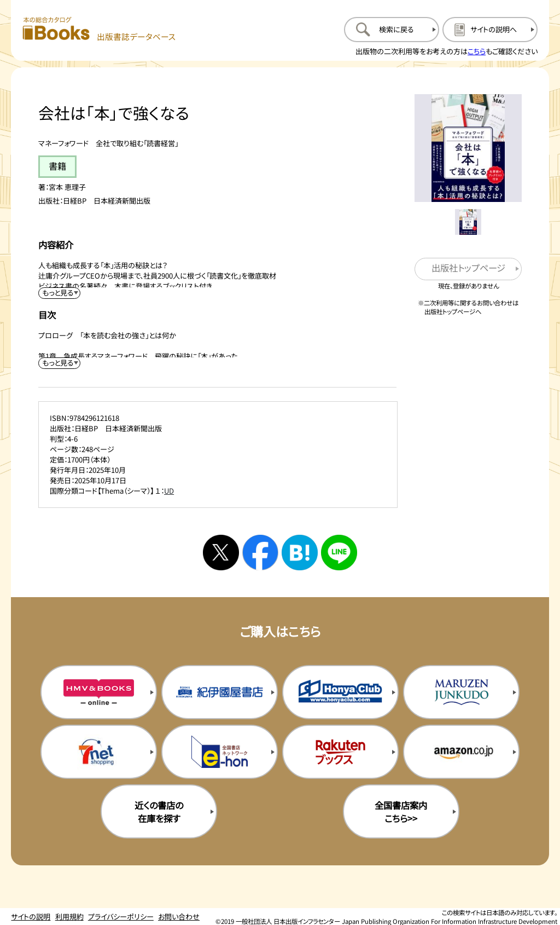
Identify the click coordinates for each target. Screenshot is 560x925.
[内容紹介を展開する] (60, 293)
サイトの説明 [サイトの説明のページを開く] (31, 917)
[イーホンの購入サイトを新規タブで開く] (220, 751)
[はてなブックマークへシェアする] (300, 553)
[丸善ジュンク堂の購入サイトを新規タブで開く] (461, 692)
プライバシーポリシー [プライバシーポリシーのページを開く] (121, 917)
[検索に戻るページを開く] (392, 30)
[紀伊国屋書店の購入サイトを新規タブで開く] (220, 692)
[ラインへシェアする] (339, 553)
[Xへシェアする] (221, 553)
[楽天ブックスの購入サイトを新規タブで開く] (340, 751)
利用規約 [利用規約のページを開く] (69, 917)
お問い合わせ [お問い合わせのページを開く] (179, 917)
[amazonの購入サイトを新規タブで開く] (461, 751)
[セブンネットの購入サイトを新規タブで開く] (99, 751)
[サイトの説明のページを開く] (490, 30)
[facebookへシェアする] (260, 553)
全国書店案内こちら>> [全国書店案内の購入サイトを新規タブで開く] (401, 812)
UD (169, 491)
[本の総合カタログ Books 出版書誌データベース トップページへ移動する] (99, 29)
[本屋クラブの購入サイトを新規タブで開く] (340, 692)
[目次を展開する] (60, 363)
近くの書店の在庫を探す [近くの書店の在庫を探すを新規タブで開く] (159, 812)
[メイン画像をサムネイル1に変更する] (468, 222)
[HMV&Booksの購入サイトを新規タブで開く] (99, 692)
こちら (477, 51)
